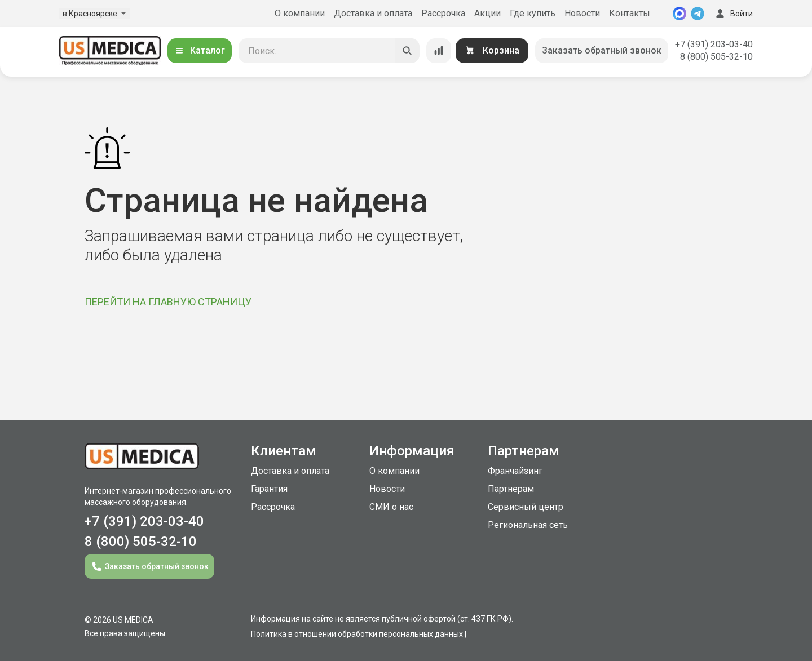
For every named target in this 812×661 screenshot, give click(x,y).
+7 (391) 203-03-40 (714, 44)
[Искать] (407, 51)
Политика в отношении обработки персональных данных (357, 634)
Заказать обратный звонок (602, 50)
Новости (582, 13)
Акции (487, 13)
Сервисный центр (526, 507)
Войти (733, 14)
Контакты (630, 13)
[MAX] (679, 14)
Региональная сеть (528, 525)
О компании (300, 13)
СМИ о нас (391, 507)
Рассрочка (443, 13)
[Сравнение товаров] (439, 51)
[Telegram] (698, 14)
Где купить (533, 13)
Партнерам (511, 489)
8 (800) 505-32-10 (716, 57)
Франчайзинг (515, 471)
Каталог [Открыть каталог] (200, 50)
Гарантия (269, 489)
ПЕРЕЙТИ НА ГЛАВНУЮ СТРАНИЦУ (168, 302)
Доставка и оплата (373, 13)
